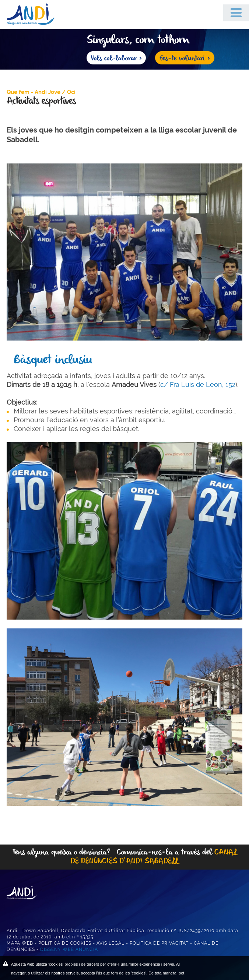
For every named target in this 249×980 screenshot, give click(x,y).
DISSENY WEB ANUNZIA (69, 949)
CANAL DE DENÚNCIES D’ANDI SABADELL (154, 857)
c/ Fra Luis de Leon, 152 (198, 385)
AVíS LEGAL (111, 943)
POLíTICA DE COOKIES (65, 943)
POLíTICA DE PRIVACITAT (159, 943)
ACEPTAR (215, 969)
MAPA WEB (20, 943)
